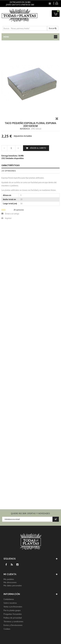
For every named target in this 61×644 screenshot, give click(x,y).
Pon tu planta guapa (12, 610)
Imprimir (8, 218)
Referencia (25, 129)
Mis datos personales (13, 585)
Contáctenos (9, 599)
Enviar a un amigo (12, 214)
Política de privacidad (13, 618)
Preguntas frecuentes (13, 614)
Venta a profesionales (13, 607)
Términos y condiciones (13, 621)
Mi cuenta (10, 574)
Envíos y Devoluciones (13, 625)
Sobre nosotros (10, 603)
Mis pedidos (9, 579)
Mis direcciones (10, 582)
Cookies (7, 629)
